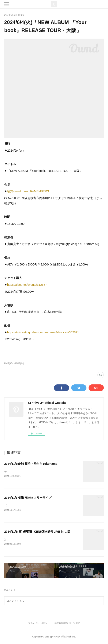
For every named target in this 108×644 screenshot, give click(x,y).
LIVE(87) (8, 363)
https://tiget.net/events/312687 (27, 285)
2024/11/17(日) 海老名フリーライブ (28, 498)
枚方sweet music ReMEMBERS (28, 191)
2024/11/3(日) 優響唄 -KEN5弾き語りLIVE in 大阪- (38, 532)
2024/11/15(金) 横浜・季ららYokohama (31, 464)
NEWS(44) (19, 363)
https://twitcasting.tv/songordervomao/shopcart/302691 (43, 332)
